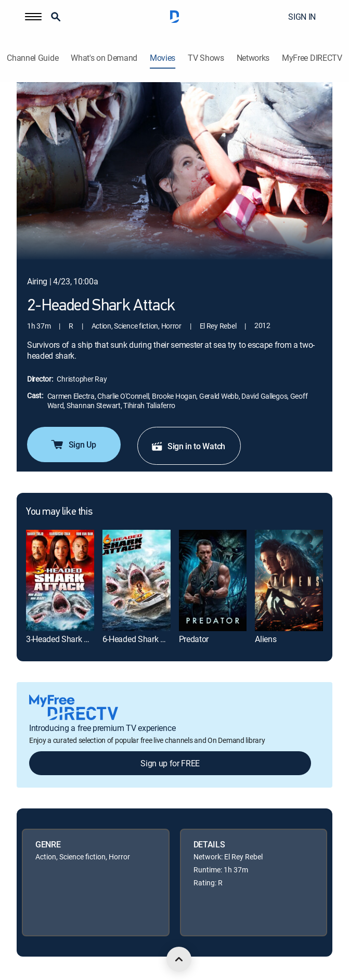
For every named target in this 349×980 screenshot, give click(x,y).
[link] (60, 580)
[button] (33, 17)
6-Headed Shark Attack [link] (143, 639)
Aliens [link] (266, 639)
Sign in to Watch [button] (188, 446)
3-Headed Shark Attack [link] (66, 639)
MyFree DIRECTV (312, 58)
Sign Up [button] (73, 445)
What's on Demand (104, 58)
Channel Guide (33, 58)
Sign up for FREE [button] (170, 763)
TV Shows (206, 58)
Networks (253, 58)
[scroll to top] (179, 959)
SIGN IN (302, 17)
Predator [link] (194, 639)
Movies (163, 58)
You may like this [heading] (59, 512)
